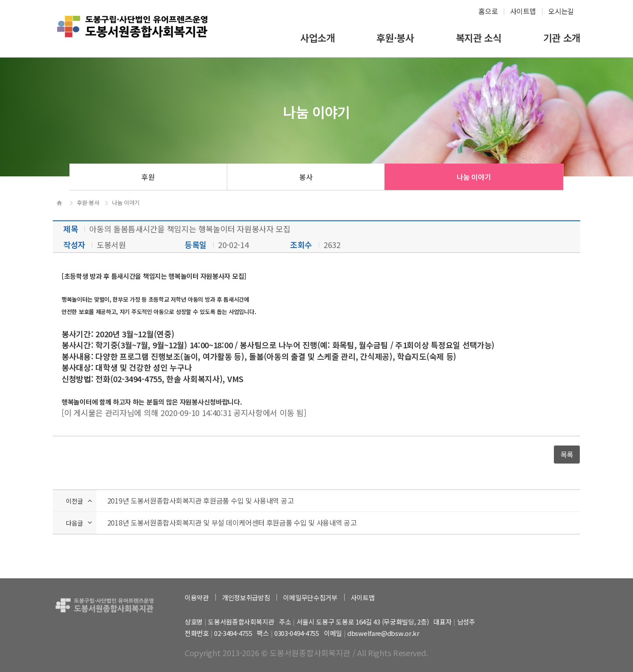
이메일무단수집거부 (310, 597)
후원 (148, 177)
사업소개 (318, 38)
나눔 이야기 (474, 177)
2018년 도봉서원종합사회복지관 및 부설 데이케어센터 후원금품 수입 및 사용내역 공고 (232, 522)
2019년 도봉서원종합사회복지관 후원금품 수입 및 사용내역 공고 (201, 500)
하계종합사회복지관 (132, 33)
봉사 (306, 177)
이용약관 (197, 597)
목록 (567, 454)
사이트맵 (523, 11)
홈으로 (488, 11)
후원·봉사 (395, 38)
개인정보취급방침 (246, 597)
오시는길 (561, 11)
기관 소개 (562, 38)
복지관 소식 (479, 38)
